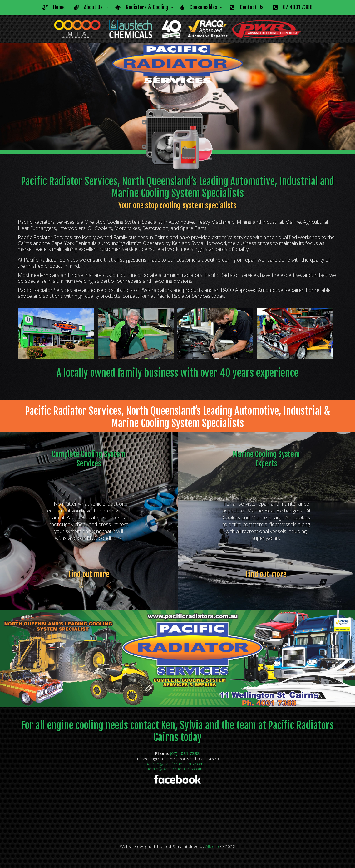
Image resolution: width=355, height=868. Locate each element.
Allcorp (212, 846)
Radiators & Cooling (142, 7)
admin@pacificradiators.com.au (177, 769)
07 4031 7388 (293, 7)
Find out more (89, 574)
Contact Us (247, 7)
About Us (88, 7)
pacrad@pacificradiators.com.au (177, 764)
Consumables (199, 7)
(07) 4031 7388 (185, 753)
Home (54, 7)
